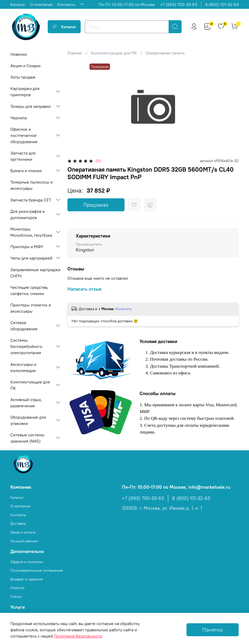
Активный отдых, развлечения (26, 403)
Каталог (18, 4)
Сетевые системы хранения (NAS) (27, 438)
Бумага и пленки (26, 171)
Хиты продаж (23, 77)
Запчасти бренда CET (31, 200)
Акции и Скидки (25, 66)
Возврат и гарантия (27, 579)
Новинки (19, 54)
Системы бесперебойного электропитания (26, 346)
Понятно (213, 630)
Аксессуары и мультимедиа (23, 367)
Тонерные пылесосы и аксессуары (32, 185)
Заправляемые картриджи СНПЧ (35, 273)
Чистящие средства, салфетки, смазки (29, 290)
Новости (17, 588)
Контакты (66, 4)
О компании (41, 4)
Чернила (19, 118)
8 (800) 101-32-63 (222, 4)
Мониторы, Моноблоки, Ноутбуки (31, 232)
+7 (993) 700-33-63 (179, 4)
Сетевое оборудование (24, 326)
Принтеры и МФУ (27, 247)
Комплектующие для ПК (114, 53)
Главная (75, 53)
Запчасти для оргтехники (23, 156)
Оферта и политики (27, 562)
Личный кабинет (24, 541)
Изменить (123, 309)
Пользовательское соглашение (37, 570)
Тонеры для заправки (30, 106)
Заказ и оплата (23, 532)
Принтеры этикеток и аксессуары (31, 308)
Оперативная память (165, 53)
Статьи (16, 597)
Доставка (18, 523)
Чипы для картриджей (31, 258)
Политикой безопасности (78, 636)
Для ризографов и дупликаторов (27, 214)
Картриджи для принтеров (25, 92)
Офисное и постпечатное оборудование (24, 135)
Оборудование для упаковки (28, 420)
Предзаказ (96, 205)
